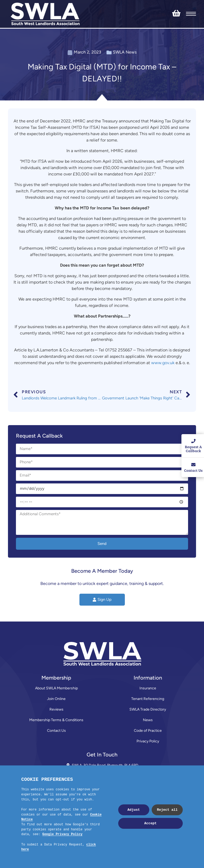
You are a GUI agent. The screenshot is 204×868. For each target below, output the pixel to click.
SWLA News (125, 52)
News (148, 720)
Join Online (56, 699)
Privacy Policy (148, 741)
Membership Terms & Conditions (56, 720)
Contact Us (56, 731)
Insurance (148, 688)
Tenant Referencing (148, 699)
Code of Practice (148, 731)
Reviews (56, 709)
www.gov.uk (163, 363)
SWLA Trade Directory (148, 709)
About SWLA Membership (56, 688)
